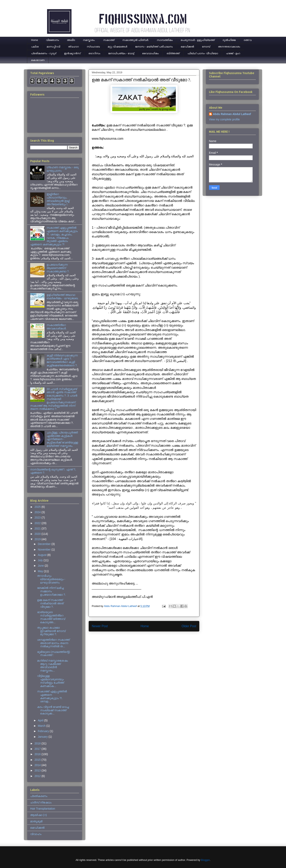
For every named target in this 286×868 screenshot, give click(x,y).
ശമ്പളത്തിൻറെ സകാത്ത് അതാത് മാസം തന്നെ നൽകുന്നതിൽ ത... (53, 643)
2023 (38, 518)
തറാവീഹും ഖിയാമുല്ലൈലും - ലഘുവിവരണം (51, 579)
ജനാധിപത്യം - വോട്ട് (121, 53)
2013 (38, 770)
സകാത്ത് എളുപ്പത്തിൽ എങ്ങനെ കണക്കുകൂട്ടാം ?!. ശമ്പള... (52, 696)
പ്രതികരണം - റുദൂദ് (44, 53)
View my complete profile (224, 119)
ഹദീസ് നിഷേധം (41, 802)
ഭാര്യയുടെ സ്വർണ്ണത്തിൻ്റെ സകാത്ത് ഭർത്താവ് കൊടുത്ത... (51, 617)
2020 (38, 534)
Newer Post (100, 626)
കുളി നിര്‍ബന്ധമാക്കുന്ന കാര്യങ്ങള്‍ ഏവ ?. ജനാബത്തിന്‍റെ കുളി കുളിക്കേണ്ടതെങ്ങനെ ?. (62, 360)
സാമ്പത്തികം (165, 40)
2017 (38, 749)
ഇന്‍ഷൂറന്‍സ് (72, 53)
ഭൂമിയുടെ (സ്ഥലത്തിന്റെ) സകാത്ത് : (54, 654)
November (44, 550)
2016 (38, 754)
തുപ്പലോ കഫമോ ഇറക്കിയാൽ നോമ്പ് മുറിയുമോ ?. (51, 631)
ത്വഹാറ (73, 47)
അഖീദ (71, 40)
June (41, 566)
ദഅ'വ (248, 40)
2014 (38, 765)
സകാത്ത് (109, 40)
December (44, 544)
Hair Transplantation (43, 809)
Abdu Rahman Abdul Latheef (232, 114)
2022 (38, 523)
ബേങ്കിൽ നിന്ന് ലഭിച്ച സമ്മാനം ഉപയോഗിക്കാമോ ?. (51, 591)
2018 (38, 743)
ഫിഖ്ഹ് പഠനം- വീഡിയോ (203, 53)
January (43, 737)
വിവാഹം (36, 834)
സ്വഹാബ (93, 47)
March (42, 726)
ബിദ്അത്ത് (173, 53)
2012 (38, 776)
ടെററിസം (94, 53)
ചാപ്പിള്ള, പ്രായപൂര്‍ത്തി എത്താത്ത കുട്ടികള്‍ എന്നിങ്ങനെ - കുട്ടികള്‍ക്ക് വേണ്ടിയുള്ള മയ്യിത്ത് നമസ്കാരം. (62, 439)
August (42, 555)
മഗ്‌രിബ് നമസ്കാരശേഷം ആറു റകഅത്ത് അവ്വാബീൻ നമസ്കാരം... (53, 666)
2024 (38, 512)
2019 (38, 539)
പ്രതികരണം (39, 796)
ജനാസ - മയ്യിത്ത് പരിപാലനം (154, 47)
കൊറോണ (38, 60)
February (44, 731)
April (41, 720)
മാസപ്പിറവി (53, 47)
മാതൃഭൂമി (36, 821)
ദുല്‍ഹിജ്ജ (229, 40)
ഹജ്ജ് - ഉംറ (233, 53)
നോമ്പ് (206, 47)
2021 (38, 528)
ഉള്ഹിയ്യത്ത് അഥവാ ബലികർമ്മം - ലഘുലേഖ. (63, 297)
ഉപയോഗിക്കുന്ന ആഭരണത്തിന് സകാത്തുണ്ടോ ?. (58, 268)
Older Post (189, 626)
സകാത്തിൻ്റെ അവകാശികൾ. (57, 327)
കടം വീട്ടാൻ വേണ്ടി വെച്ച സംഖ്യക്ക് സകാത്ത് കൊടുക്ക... (53, 710)
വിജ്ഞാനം (52, 40)
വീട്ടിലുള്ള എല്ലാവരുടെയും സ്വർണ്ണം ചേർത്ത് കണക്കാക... (51, 681)
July (41, 560)
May (41, 571)
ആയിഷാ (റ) (39, 815)
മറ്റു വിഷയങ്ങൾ (117, 47)
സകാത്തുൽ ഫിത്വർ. (136, 40)
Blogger (205, 860)
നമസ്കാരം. (89, 40)
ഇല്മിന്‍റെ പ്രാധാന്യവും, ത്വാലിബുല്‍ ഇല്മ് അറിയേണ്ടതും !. (58, 199)
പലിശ (35, 47)
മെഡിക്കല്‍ (187, 47)
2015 (38, 760)
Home (35, 40)
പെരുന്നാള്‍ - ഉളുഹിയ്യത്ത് (198, 40)
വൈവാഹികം (150, 53)
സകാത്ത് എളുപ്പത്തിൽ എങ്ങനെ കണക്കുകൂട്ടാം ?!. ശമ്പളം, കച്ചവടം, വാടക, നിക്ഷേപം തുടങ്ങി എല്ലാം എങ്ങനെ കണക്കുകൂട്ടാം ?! (54, 236)
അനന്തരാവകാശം (229, 47)
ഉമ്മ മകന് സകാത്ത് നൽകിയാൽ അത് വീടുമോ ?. (50, 603)
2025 (38, 507)
